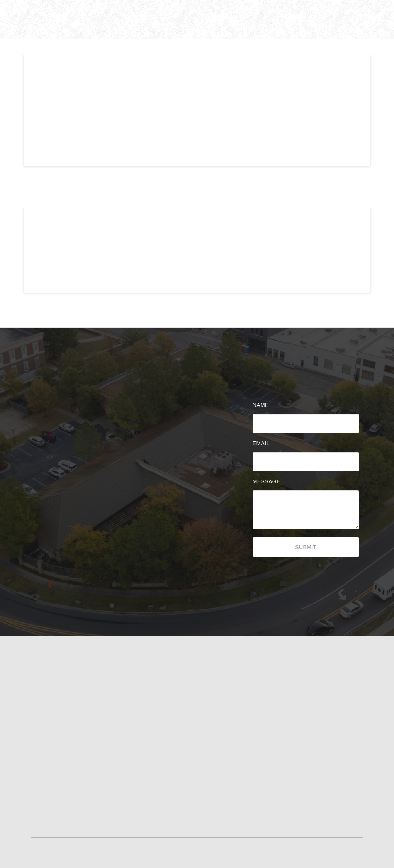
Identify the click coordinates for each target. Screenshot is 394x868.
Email (263, 443)
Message (268, 481)
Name (263, 405)
